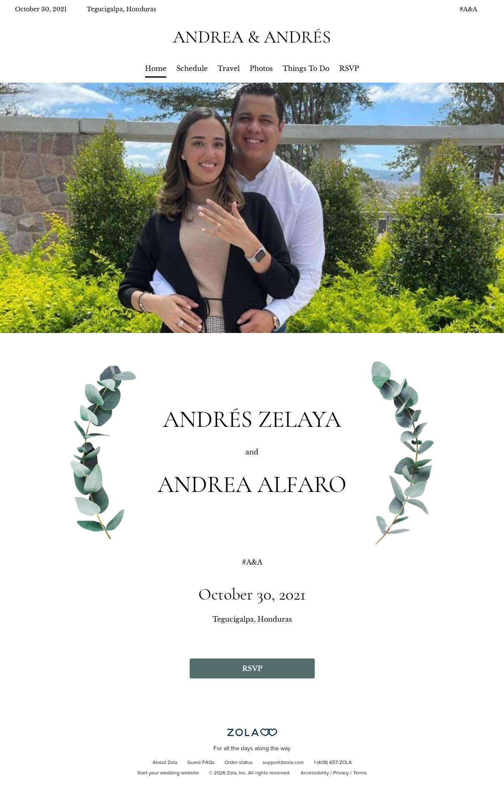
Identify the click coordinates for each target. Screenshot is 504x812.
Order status (239, 763)
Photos (261, 68)
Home (156, 68)
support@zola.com (283, 763)
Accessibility (315, 773)
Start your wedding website (168, 773)
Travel (229, 68)
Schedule (192, 68)
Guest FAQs (201, 763)
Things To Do (306, 68)
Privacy (341, 773)
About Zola (165, 763)
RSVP (349, 68)
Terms (360, 773)
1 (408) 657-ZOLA (333, 763)
